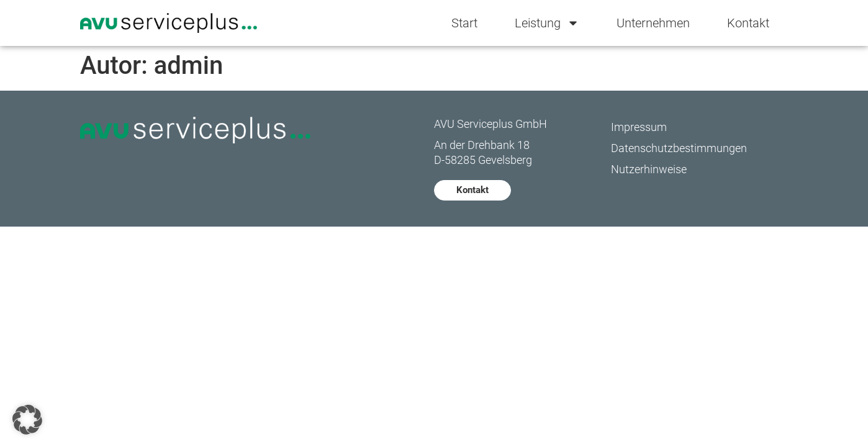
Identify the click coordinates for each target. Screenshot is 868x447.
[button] (27, 420)
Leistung (547, 23)
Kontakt (748, 23)
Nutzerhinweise (649, 169)
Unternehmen (653, 23)
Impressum (639, 127)
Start (464, 23)
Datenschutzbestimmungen (679, 148)
